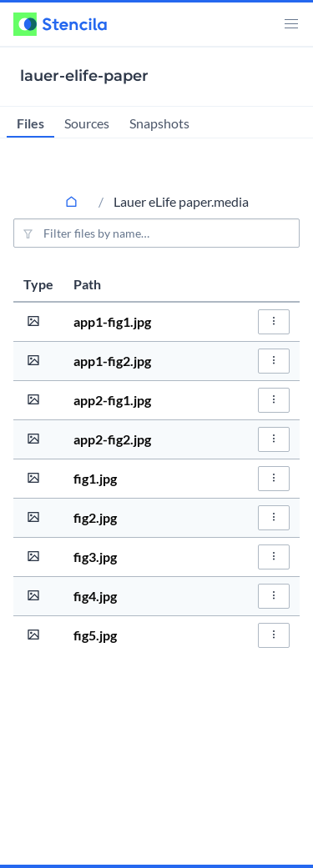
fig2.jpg (95, 517)
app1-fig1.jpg (112, 321)
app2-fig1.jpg (112, 400)
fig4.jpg (95, 596)
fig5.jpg (95, 635)
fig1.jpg (95, 478)
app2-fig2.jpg (112, 439)
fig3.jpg (95, 557)
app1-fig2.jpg (112, 361)
